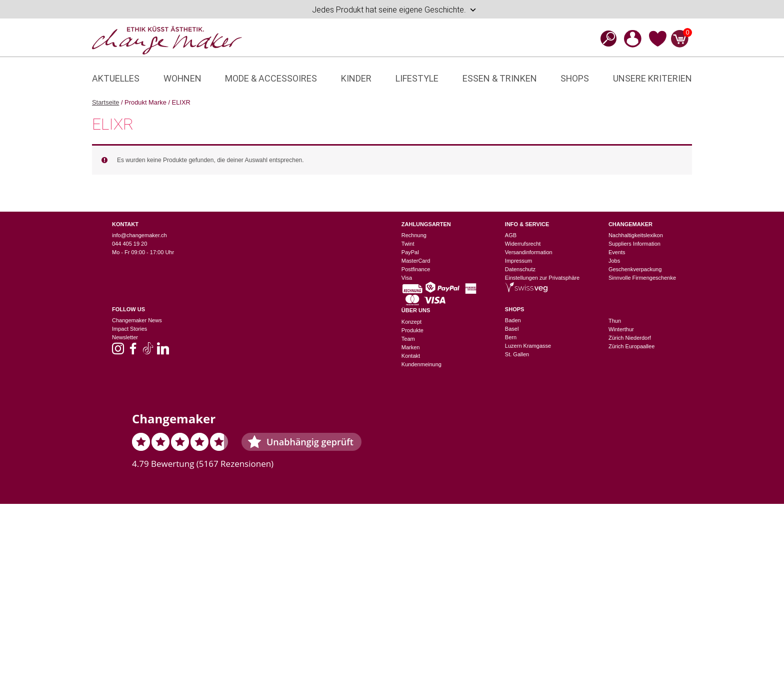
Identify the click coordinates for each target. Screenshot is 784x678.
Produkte (412, 330)
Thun (615, 321)
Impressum (518, 261)
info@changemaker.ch (139, 235)
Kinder (356, 78)
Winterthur (621, 329)
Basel (512, 329)
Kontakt (411, 356)
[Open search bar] (605, 38)
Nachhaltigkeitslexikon (636, 235)
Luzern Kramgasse (528, 346)
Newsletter (125, 337)
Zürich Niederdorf (630, 338)
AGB (511, 235)
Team (408, 339)
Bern (511, 337)
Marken (411, 347)
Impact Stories (129, 329)
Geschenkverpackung (635, 269)
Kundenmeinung (421, 364)
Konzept (411, 322)
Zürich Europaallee (631, 346)
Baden (513, 320)
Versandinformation (529, 252)
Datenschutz (520, 269)
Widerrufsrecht (523, 244)
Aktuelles (116, 78)
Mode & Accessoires (271, 78)
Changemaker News (137, 320)
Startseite (105, 102)
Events (617, 252)
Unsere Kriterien (652, 78)
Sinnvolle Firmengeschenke (642, 278)
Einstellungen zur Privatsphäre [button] (542, 278)
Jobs (614, 261)
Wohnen (182, 78)
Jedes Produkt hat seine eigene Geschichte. (394, 10)
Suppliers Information (634, 244)
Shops (575, 78)
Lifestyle (417, 78)
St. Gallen (517, 354)
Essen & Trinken (500, 78)
